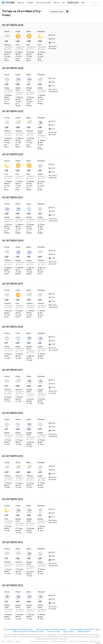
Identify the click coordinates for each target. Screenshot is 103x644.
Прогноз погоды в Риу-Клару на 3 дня (18, 629)
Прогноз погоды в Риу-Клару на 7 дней (85, 629)
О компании (10, 641)
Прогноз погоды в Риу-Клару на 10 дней (28, 631)
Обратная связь (74, 641)
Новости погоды (53, 631)
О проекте (98, 643)
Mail (3, 641)
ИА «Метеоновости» (95, 641)
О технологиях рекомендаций (59, 641)
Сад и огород (68, 631)
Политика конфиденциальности (39, 641)
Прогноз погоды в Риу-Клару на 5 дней (51, 629)
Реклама (18, 641)
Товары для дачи (84, 631)
